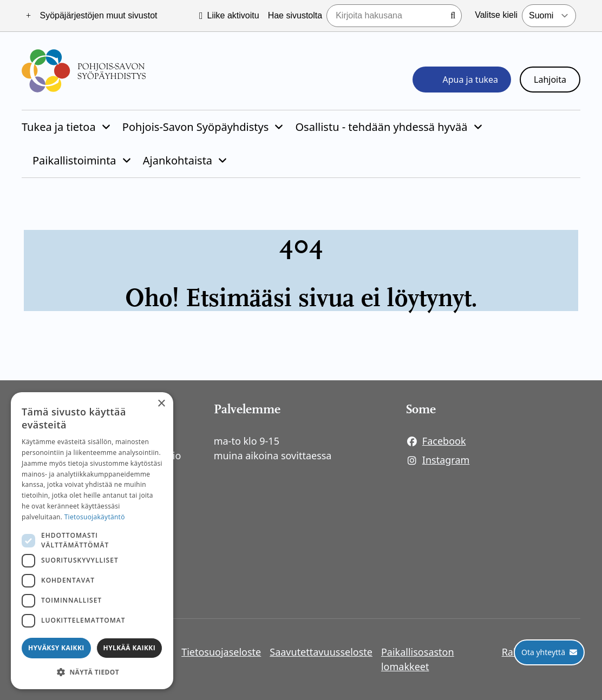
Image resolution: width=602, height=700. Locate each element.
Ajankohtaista (178, 160)
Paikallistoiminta (74, 160)
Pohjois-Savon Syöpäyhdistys (195, 127)
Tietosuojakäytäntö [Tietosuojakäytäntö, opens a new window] (95, 517)
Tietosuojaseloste (221, 652)
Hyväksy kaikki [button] (56, 648)
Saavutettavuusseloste (321, 652)
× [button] (161, 404)
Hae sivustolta (295, 15)
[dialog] (92, 541)
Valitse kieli (496, 15)
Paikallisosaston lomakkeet (418, 659)
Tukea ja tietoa (59, 127)
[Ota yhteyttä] (549, 652)
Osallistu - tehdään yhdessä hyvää (381, 127)
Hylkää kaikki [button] (129, 648)
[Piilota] (105, 127)
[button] (92, 672)
